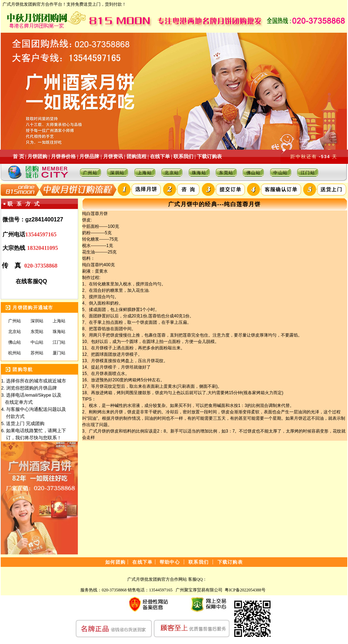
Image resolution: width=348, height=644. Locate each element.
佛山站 (254, 173)
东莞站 (226, 173)
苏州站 (37, 353)
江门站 (308, 173)
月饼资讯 (113, 157)
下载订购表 (209, 157)
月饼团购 (37, 157)
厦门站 (59, 353)
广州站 (90, 173)
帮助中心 (170, 562)
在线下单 (160, 157)
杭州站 (15, 353)
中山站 (281, 173)
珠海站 (199, 173)
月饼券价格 (63, 157)
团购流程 (136, 157)
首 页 (18, 157)
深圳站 (117, 173)
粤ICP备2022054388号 (245, 590)
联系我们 (183, 157)
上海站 (145, 173)
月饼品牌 (89, 157)
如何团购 (115, 562)
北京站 (172, 173)
